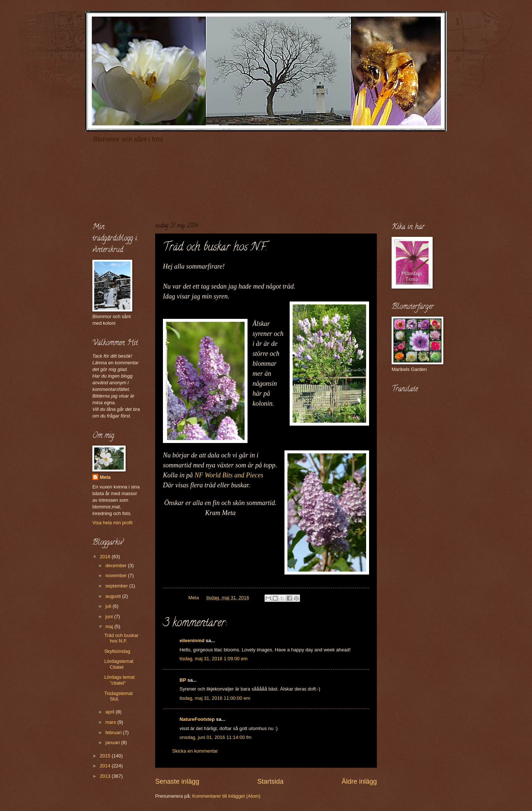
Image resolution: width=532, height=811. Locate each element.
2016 (106, 557)
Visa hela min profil (112, 523)
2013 (106, 776)
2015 (106, 756)
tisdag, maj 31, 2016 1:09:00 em (214, 659)
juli (109, 606)
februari (114, 732)
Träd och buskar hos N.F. (121, 638)
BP (183, 680)
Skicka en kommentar (195, 751)
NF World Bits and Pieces (229, 475)
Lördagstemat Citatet (119, 664)
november (117, 575)
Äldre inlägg (359, 781)
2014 (106, 766)
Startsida (270, 781)
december (117, 565)
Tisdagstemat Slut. (118, 696)
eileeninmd (192, 640)
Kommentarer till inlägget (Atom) (226, 796)
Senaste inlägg (177, 781)
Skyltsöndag (117, 651)
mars (111, 722)
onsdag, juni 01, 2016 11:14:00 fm (216, 737)
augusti (114, 596)
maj (110, 626)
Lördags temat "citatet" (119, 680)
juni (110, 616)
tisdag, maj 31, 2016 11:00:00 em (215, 698)
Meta (105, 477)
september (117, 586)
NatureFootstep (197, 719)
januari (113, 742)
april (110, 712)
